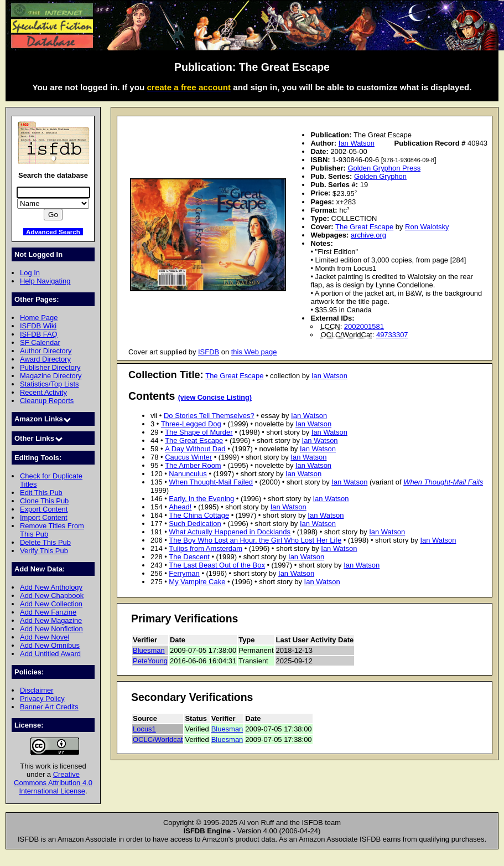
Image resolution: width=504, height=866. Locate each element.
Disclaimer (37, 690)
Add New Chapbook (52, 596)
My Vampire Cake (197, 582)
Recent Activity (43, 392)
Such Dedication (195, 524)
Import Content (44, 517)
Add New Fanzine (48, 612)
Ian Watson (357, 143)
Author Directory (46, 351)
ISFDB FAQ (39, 334)
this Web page (254, 352)
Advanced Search (53, 232)
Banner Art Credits (49, 707)
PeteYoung (150, 661)
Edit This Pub (41, 493)
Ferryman (184, 573)
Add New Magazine (51, 620)
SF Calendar (40, 342)
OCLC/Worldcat (158, 739)
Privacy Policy (42, 699)
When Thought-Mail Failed (211, 482)
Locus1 (144, 729)
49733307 (392, 335)
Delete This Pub (45, 542)
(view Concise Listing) (215, 398)
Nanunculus (188, 474)
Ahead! (180, 507)
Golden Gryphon (380, 176)
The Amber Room (193, 465)
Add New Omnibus (50, 645)
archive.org (368, 235)
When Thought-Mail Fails (443, 482)
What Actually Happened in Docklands (230, 532)
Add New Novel (45, 637)
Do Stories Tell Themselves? (209, 416)
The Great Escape (364, 227)
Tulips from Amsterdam (206, 548)
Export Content (44, 509)
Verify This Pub (44, 551)
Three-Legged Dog (191, 424)
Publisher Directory (50, 367)
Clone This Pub (44, 501)
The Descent (189, 557)
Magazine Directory (51, 376)
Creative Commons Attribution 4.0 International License (53, 783)
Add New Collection (51, 604)
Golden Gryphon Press (384, 168)
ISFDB (209, 352)
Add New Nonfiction (51, 629)
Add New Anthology (51, 587)
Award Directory (45, 359)
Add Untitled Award (50, 654)
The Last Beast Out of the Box (217, 565)
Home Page (39, 318)
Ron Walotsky (427, 227)
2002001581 (364, 326)
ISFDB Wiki (38, 326)
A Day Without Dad (195, 449)
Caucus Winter (188, 457)
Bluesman (149, 650)
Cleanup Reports (47, 401)
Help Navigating (45, 281)
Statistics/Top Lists (50, 384)
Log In (30, 273)
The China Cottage (199, 515)
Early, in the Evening (201, 499)
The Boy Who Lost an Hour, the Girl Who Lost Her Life (255, 540)
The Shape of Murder (199, 432)
